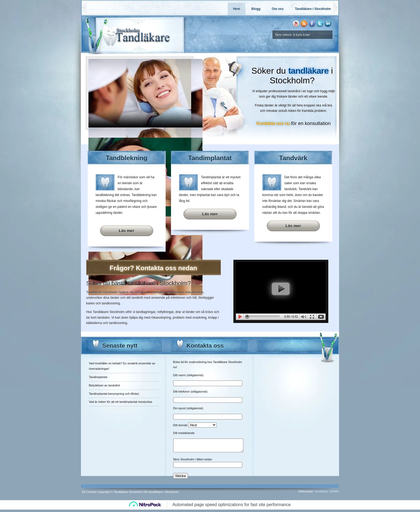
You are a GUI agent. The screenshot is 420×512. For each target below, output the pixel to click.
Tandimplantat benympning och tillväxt (114, 394)
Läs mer (127, 231)
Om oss (278, 9)
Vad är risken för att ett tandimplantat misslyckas (121, 402)
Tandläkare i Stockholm (313, 9)
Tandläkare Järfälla (326, 494)
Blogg (256, 9)
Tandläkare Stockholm (102, 292)
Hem (237, 9)
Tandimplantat (98, 377)
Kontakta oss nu (273, 123)
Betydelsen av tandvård (104, 385)
